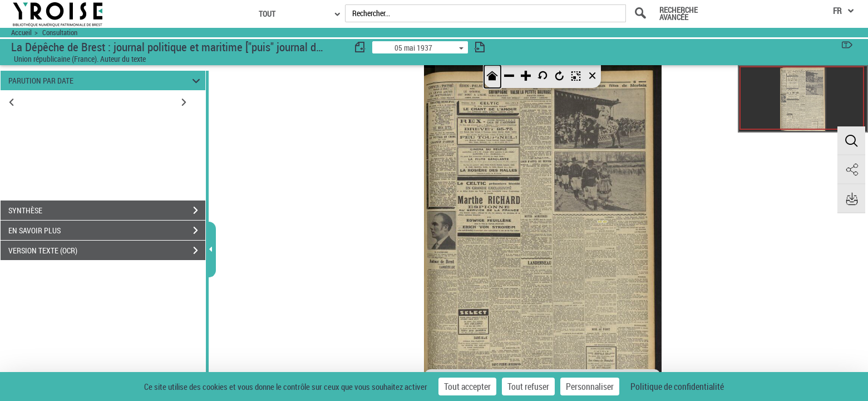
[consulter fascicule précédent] (361, 47)
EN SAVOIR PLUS (107, 231)
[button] (851, 141)
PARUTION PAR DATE (106, 80)
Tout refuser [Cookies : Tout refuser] (528, 387)
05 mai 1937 (413, 48)
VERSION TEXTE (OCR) (107, 251)
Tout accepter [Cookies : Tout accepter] (467, 387)
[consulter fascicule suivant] (480, 47)
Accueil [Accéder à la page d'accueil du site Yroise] (21, 33)
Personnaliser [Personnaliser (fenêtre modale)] (590, 387)
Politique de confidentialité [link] (677, 387)
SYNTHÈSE (107, 211)
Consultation (60, 33)
